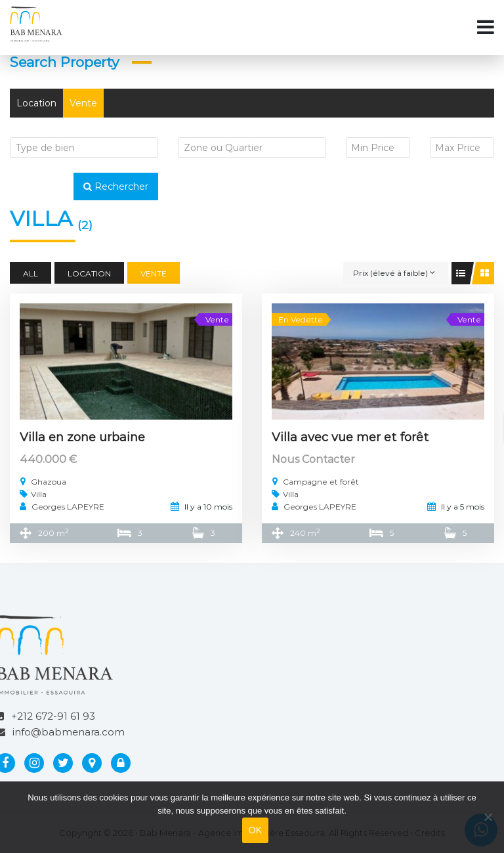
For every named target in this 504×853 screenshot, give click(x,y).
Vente (83, 103)
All (31, 273)
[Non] (488, 817)
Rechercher (116, 186)
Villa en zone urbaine (82, 437)
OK (256, 830)
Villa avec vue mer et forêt (350, 437)
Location (36, 103)
